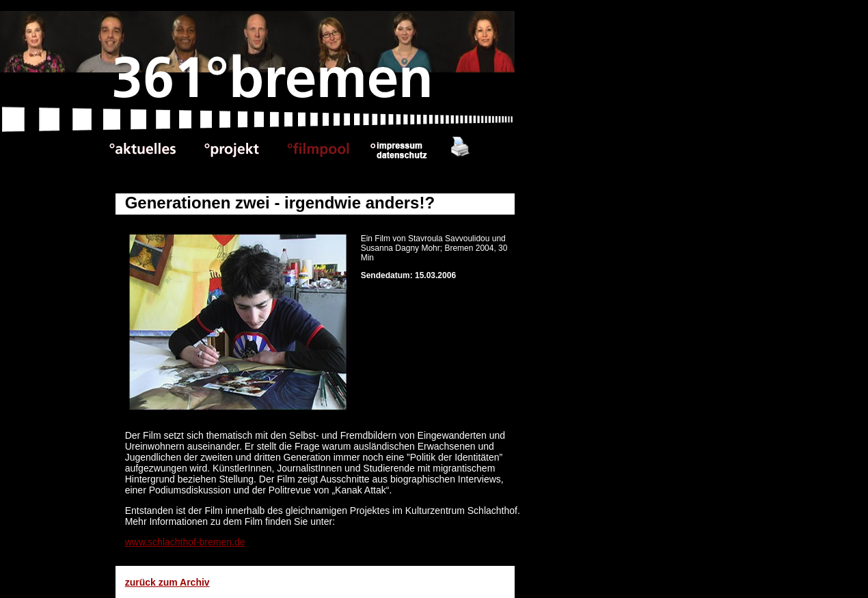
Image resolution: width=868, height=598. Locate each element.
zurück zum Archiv (167, 582)
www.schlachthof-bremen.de (185, 542)
